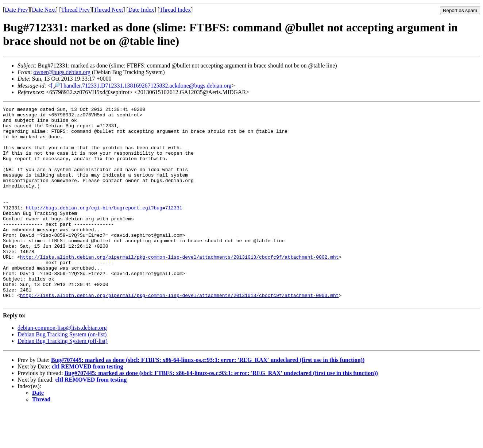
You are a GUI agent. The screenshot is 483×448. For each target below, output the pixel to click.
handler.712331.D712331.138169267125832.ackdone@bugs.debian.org (148, 86)
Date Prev (16, 10)
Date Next (44, 10)
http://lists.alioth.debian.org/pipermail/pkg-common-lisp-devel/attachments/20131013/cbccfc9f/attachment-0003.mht (179, 333)
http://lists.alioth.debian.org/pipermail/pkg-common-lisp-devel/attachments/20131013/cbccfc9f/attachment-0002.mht (179, 287)
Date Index (141, 10)
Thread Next (108, 10)
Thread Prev (75, 10)
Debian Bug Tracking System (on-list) (62, 374)
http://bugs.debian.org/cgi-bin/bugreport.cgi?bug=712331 (104, 228)
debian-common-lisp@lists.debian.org (62, 367)
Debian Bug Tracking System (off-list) (63, 380)
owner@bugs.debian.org (62, 72)
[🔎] (56, 86)
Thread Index (175, 10)
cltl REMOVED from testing (88, 406)
